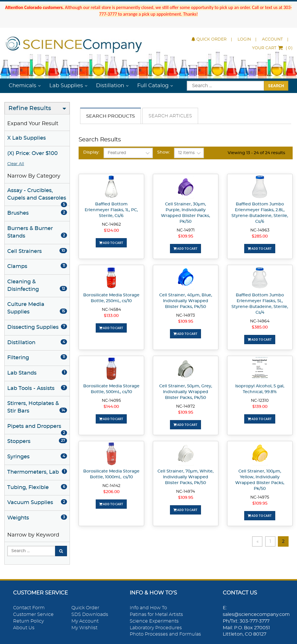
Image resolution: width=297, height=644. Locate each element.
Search (276, 85)
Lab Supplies (66, 86)
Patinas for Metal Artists (156, 614)
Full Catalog (153, 86)
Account (272, 39)
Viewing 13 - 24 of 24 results (256, 153)
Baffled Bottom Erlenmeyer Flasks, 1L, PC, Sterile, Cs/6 (111, 210)
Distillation (110, 86)
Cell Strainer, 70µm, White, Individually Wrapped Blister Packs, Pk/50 (185, 477)
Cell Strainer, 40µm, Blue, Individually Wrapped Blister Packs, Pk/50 (186, 301)
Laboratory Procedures (156, 628)
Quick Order (209, 39)
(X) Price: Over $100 (32, 154)
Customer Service (33, 614)
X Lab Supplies (27, 138)
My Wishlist (84, 628)
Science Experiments (154, 621)
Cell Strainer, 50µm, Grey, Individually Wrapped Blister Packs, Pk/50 (186, 392)
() (272, 48)
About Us (24, 628)
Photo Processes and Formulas (165, 634)
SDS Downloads (90, 614)
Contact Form (29, 608)
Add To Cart (111, 243)
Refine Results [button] (30, 108)
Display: (91, 152)
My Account (85, 621)
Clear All (16, 164)
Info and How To (148, 608)
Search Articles (170, 116)
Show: (164, 152)
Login (244, 39)
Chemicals (22, 86)
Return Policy (28, 621)
